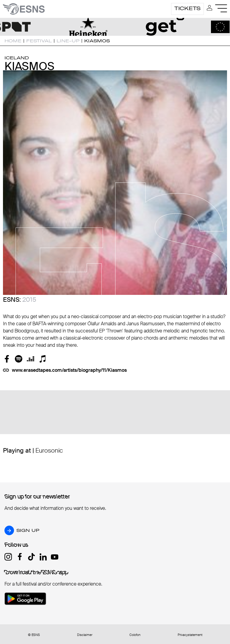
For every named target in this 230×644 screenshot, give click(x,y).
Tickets (187, 8)
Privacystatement (190, 635)
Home (13, 41)
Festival (39, 41)
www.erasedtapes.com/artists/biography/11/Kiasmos (69, 370)
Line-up (68, 41)
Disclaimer (85, 635)
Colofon (135, 635)
